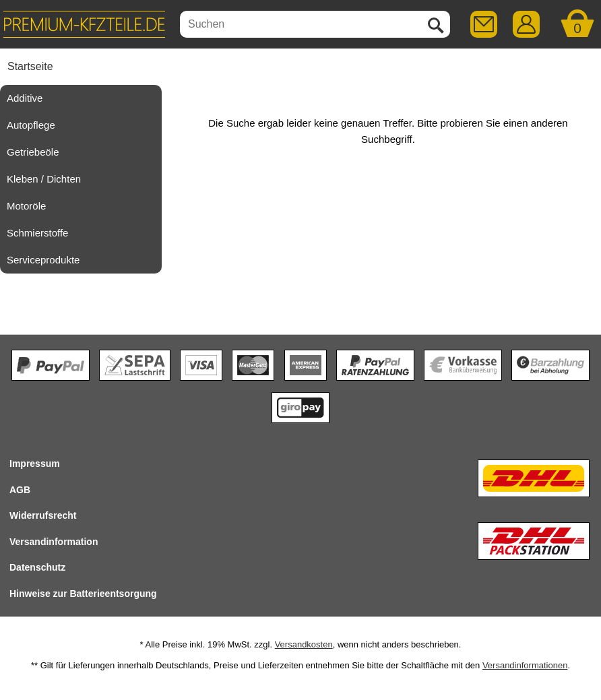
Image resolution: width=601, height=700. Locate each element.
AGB (20, 490)
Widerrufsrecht (43, 515)
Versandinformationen (525, 665)
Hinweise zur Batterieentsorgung (83, 594)
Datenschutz (37, 567)
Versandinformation (54, 542)
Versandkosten (304, 644)
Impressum (35, 464)
